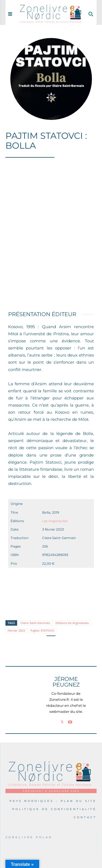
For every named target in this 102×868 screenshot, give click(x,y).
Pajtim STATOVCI (42, 630)
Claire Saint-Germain (35, 623)
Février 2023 (16, 630)
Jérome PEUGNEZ (66, 682)
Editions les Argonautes (72, 623)
